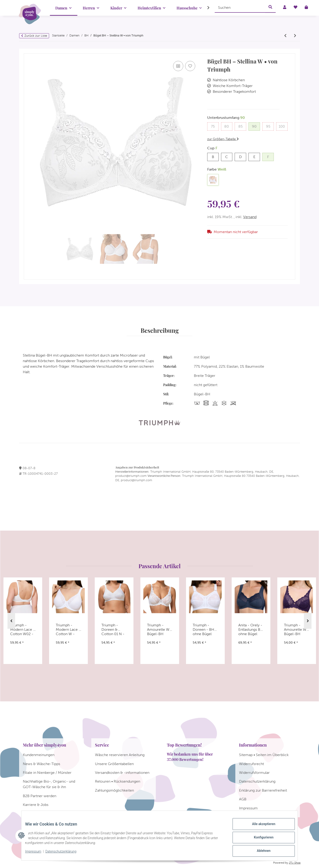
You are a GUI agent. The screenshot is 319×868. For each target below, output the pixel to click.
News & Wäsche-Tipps (41, 764)
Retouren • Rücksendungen (118, 781)
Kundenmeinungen (39, 755)
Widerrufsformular (254, 773)
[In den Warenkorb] (27, 51)
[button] (205, 8)
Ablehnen (260, 852)
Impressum (37, 854)
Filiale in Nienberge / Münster (47, 773)
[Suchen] (240, 7)
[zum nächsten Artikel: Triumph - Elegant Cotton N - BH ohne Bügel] (295, 36)
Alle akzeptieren (260, 828)
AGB (243, 799)
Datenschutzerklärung (65, 854)
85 (242, 126)
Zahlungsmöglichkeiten (114, 790)
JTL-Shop (295, 863)
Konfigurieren (260, 840)
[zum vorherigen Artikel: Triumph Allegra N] (285, 36)
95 (270, 126)
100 (283, 126)
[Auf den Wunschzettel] (190, 66)
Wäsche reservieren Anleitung (120, 755)
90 (256, 126)
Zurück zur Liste (36, 36)
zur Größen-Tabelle (223, 139)
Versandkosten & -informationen (122, 773)
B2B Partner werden (40, 796)
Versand (250, 217)
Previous (11, 621)
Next (308, 621)
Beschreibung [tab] (160, 330)
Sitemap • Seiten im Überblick (264, 755)
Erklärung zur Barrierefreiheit (263, 790)
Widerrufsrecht (251, 764)
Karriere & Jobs (36, 805)
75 (215, 126)
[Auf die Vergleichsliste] (178, 66)
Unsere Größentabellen (114, 764)
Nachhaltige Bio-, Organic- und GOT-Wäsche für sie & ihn (49, 784)
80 (228, 126)
